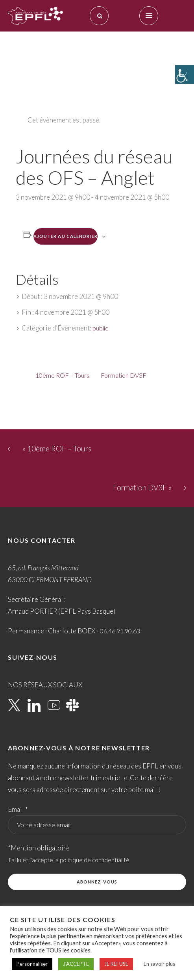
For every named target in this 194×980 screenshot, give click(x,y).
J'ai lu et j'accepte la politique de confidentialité (69, 860)
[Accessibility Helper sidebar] (185, 74)
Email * (18, 809)
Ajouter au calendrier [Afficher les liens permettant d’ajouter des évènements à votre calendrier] (66, 236)
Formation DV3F (124, 375)
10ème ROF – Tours (62, 375)
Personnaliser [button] (32, 964)
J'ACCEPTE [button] (76, 964)
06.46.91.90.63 (120, 631)
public (100, 328)
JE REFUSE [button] (116, 964)
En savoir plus (159, 964)
